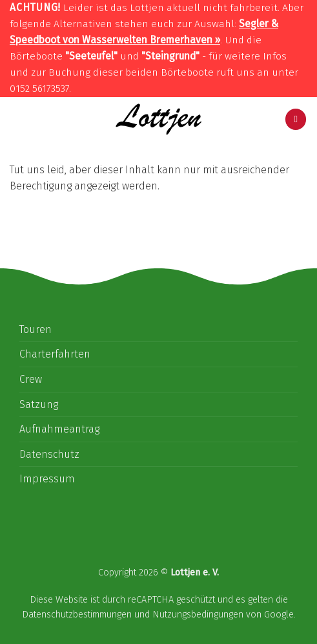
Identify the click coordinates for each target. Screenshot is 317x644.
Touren (36, 329)
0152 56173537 (39, 88)
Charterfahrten (55, 354)
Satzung (39, 404)
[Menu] (296, 119)
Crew (31, 379)
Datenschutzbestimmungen (77, 615)
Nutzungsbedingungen (198, 615)
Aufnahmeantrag (59, 429)
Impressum (47, 479)
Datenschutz (49, 454)
